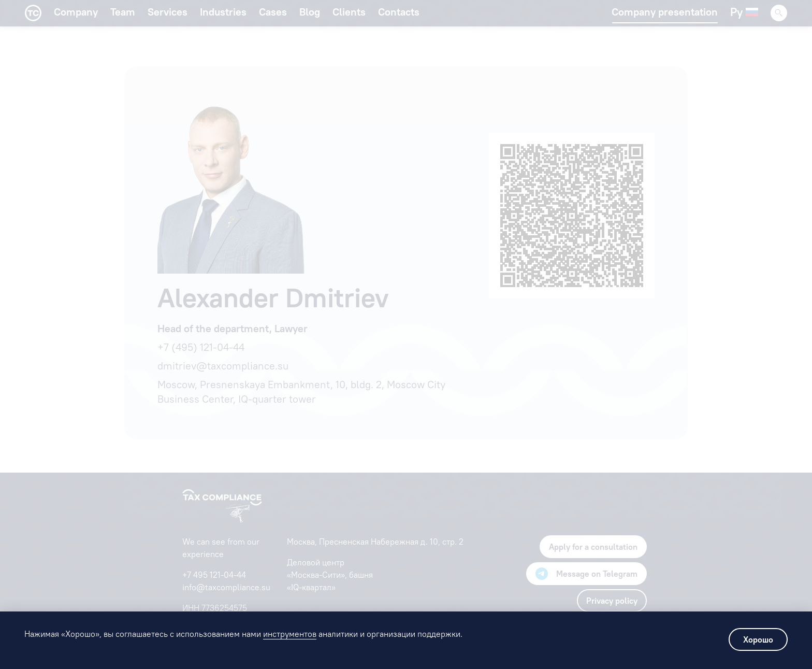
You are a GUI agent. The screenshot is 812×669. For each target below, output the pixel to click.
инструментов (290, 634)
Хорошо (758, 639)
